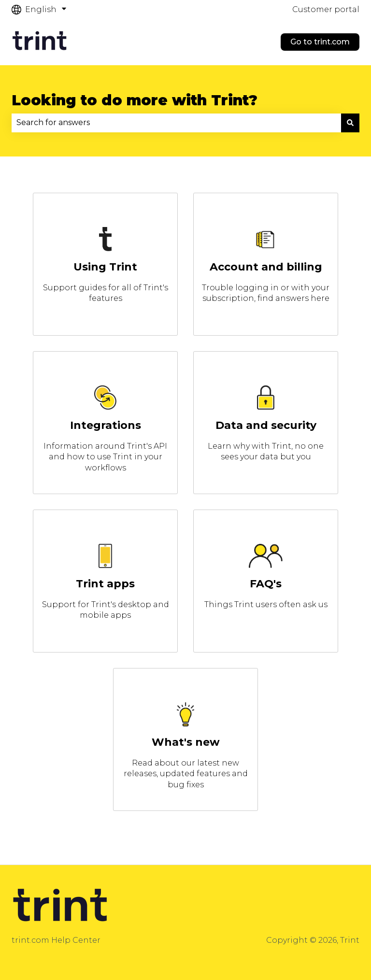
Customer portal (326, 9)
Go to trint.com (320, 42)
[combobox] (176, 123)
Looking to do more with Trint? (135, 100)
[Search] (350, 123)
